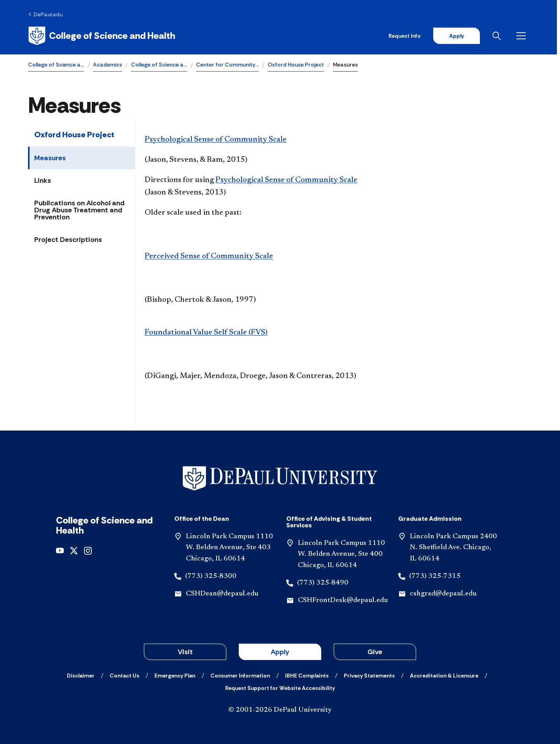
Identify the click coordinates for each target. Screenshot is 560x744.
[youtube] (60, 550)
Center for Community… (227, 65)
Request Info (408, 36)
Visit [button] (185, 652)
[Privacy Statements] (369, 676)
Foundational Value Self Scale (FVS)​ (206, 333)
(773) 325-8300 (211, 576)
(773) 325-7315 (435, 576)
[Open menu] (526, 36)
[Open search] (501, 36)
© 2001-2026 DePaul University (280, 710)
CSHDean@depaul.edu (222, 594)
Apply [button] (280, 652)
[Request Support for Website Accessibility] (280, 688)
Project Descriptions (68, 240)
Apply (460, 36)
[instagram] (88, 550)
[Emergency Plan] (175, 676)
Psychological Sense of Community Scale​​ (286, 180)
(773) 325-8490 (323, 583)
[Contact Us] (124, 676)
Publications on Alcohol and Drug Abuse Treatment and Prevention (79, 210)
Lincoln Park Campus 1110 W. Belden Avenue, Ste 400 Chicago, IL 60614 (341, 555)
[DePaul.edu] (45, 14)
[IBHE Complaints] (307, 676)
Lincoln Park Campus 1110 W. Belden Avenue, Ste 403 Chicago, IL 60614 (229, 548)
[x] (74, 550)
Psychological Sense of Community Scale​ (216, 140)
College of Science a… (56, 65)
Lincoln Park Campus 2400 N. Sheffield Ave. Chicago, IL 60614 (453, 548)
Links (43, 180)
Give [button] (375, 652)
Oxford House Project (296, 65)
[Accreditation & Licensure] (444, 676)
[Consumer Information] (240, 676)
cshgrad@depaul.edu (443, 594)
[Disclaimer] (81, 676)
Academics (108, 65)
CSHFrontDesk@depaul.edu (343, 600)
